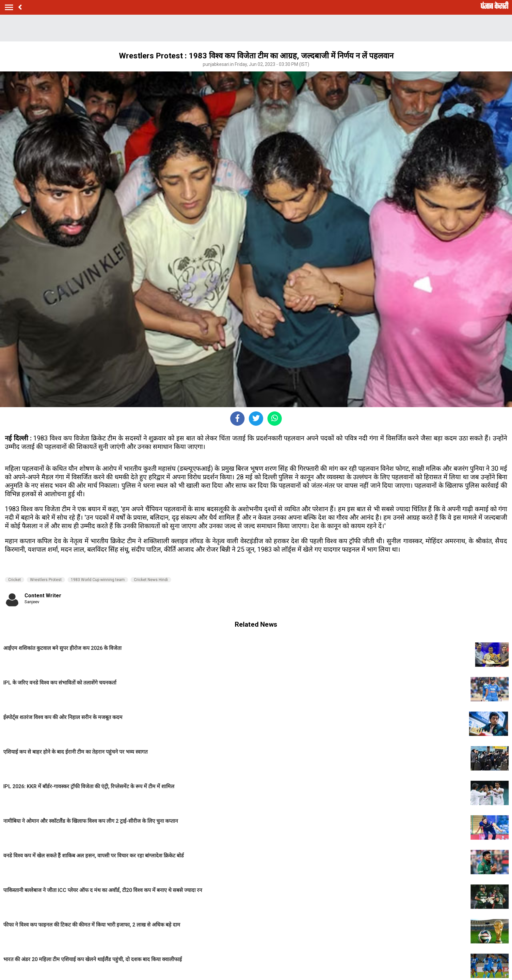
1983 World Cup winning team (98, 580)
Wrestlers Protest (46, 580)
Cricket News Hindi (151, 580)
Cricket (15, 580)
